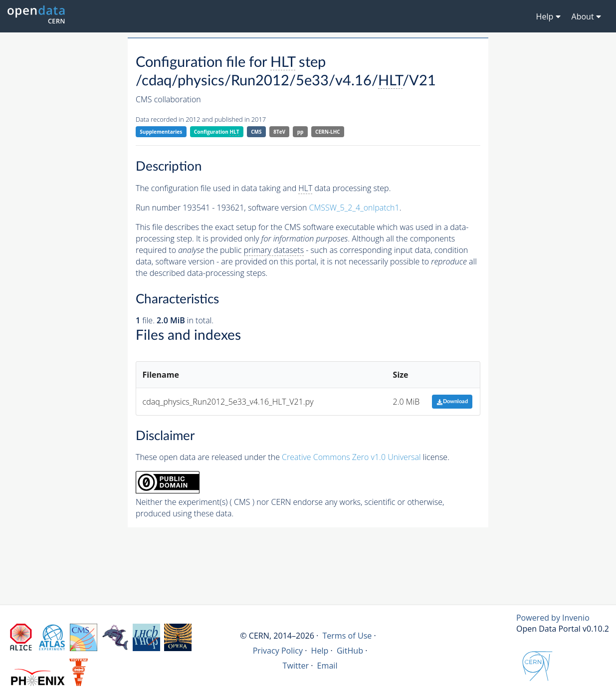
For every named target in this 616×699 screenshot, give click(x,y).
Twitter (296, 666)
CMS (256, 132)
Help (320, 651)
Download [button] (452, 401)
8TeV (279, 132)
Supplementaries (161, 132)
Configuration (217, 132)
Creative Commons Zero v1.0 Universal (351, 457)
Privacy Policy (278, 651)
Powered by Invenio (553, 618)
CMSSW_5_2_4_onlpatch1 (354, 208)
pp (301, 132)
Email (327, 666)
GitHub (350, 651)
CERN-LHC (328, 132)
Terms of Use (347, 636)
